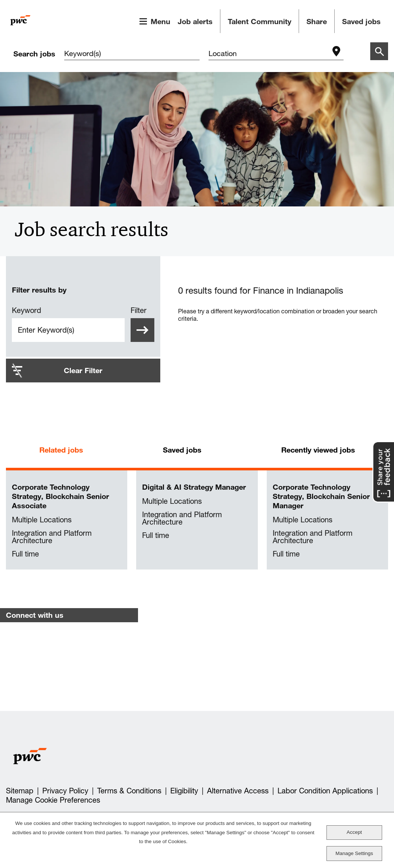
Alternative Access (238, 791)
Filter (139, 310)
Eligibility (184, 791)
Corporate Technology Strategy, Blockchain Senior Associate (60, 496)
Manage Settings (354, 853)
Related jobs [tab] (61, 450)
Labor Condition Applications (325, 791)
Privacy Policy (65, 791)
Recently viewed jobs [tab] (318, 450)
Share (317, 21)
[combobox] (269, 54)
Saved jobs (361, 21)
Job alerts (195, 21)
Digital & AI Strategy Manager (194, 487)
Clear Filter (83, 370)
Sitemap (20, 791)
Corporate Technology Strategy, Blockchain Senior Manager (321, 496)
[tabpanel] (197, 520)
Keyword (27, 310)
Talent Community (260, 21)
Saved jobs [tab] (182, 450)
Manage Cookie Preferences (53, 800)
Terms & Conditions (129, 791)
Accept (354, 832)
